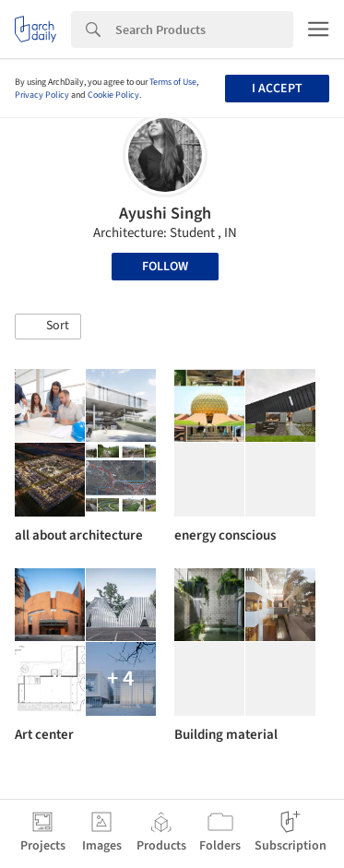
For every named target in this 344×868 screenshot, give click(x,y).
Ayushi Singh (165, 214)
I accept (277, 89)
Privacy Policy (42, 95)
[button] (48, 327)
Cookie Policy (113, 95)
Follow (165, 267)
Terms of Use (173, 82)
